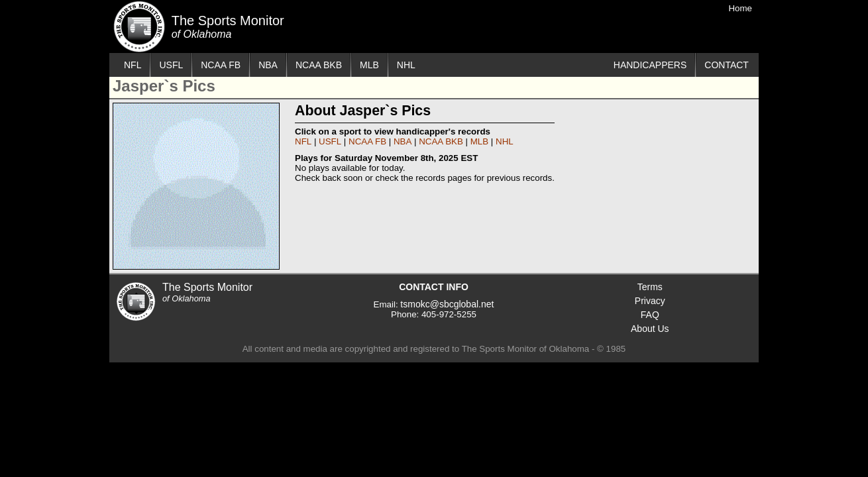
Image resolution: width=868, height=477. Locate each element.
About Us (650, 329)
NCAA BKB (319, 65)
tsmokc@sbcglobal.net (447, 304)
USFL (171, 65)
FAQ (650, 315)
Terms (650, 287)
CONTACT (727, 65)
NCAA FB (221, 65)
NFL (133, 65)
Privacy (650, 301)
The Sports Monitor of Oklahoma (139, 26)
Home (740, 8)
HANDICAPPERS (650, 65)
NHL (406, 65)
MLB (369, 65)
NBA (268, 65)
